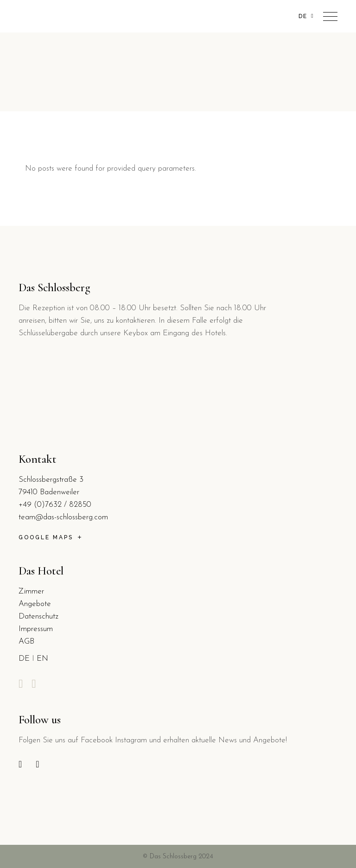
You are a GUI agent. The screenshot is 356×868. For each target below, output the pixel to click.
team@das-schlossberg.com (63, 517)
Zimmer (31, 591)
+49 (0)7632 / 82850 (55, 505)
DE (24, 659)
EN (42, 659)
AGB (26, 641)
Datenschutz (38, 616)
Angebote (35, 604)
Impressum (36, 629)
